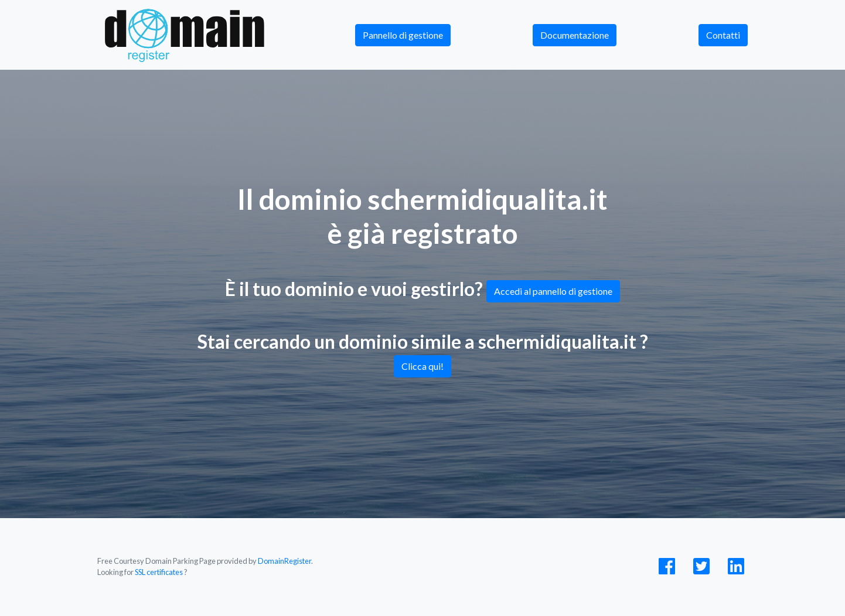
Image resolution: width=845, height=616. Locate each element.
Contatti (723, 35)
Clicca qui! (422, 366)
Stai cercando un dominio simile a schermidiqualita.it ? (423, 354)
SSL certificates (159, 572)
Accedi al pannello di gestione (553, 291)
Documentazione (575, 35)
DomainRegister (284, 561)
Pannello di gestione (403, 35)
